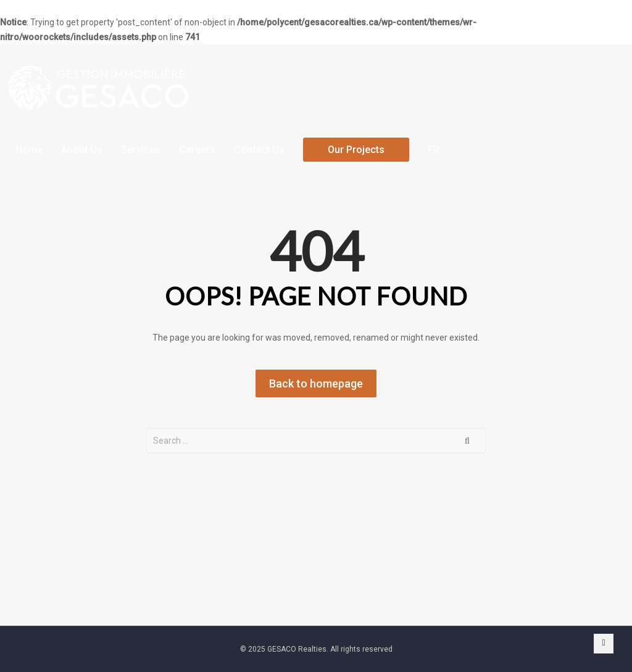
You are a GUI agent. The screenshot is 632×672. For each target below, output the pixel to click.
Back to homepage (316, 384)
